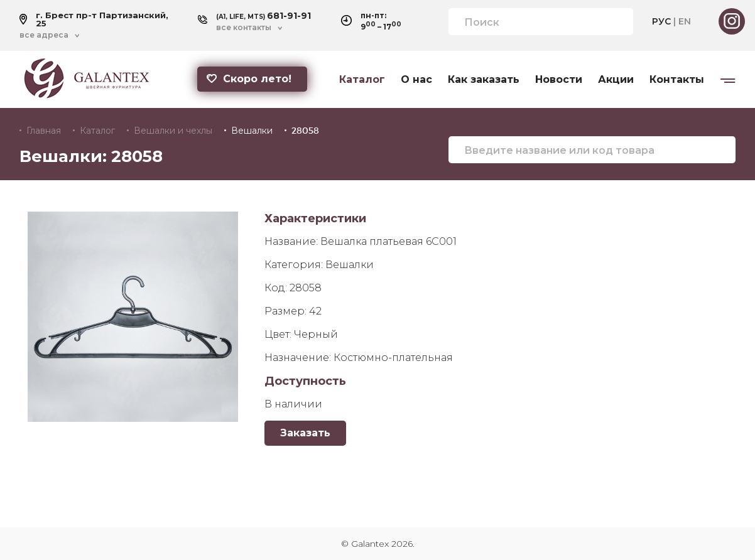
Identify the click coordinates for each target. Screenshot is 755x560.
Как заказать (484, 80)
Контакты (677, 80)
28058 (305, 131)
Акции (616, 80)
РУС (661, 21)
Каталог (362, 80)
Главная (44, 131)
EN (685, 21)
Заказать (305, 433)
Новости (559, 80)
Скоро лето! (249, 79)
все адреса (44, 35)
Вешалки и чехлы (173, 131)
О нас (416, 80)
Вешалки (252, 131)
